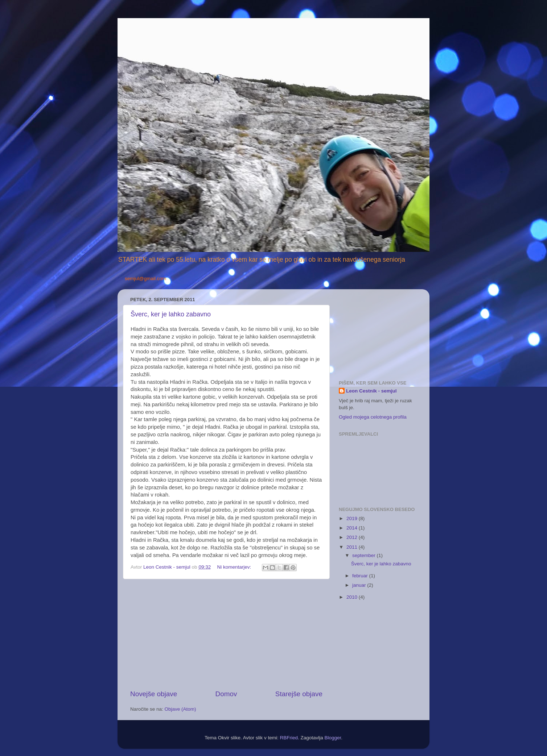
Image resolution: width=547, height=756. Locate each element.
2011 (353, 547)
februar (361, 576)
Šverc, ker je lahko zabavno (171, 314)
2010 (353, 597)
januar (360, 585)
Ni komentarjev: (235, 567)
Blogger (333, 738)
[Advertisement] (226, 634)
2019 (353, 518)
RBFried (289, 738)
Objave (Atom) (180, 709)
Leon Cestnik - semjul (371, 391)
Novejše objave (154, 694)
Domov (226, 694)
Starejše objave (299, 694)
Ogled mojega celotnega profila (373, 417)
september (365, 555)
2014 (353, 528)
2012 (353, 537)
